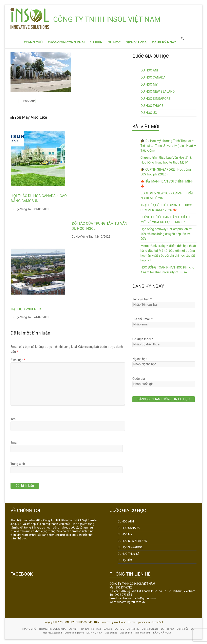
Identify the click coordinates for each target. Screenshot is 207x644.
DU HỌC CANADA (153, 77)
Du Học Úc (183, 629)
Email (14, 443)
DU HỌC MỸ (149, 84)
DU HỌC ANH (150, 70)
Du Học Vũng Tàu (22, 209)
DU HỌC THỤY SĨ (152, 106)
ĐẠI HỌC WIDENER (26, 309)
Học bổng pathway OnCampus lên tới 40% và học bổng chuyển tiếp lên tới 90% (166, 234)
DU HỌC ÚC (149, 113)
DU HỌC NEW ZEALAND (158, 92)
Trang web (18, 464)
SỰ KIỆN (96, 42)
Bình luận (18, 360)
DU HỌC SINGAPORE (155, 99)
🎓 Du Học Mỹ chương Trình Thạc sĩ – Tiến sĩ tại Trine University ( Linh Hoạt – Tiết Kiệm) (168, 146)
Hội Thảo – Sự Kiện (102, 629)
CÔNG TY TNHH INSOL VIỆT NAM (107, 19)
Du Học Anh (167, 629)
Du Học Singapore (74, 633)
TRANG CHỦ (33, 42)
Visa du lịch (126, 633)
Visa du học (111, 633)
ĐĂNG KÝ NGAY (164, 42)
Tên (13, 419)
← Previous (27, 101)
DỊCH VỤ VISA (136, 42)
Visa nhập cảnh (142, 633)
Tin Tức (85, 629)
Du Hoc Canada (150, 629)
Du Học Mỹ (133, 629)
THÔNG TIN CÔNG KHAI (66, 42)
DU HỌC (114, 42)
